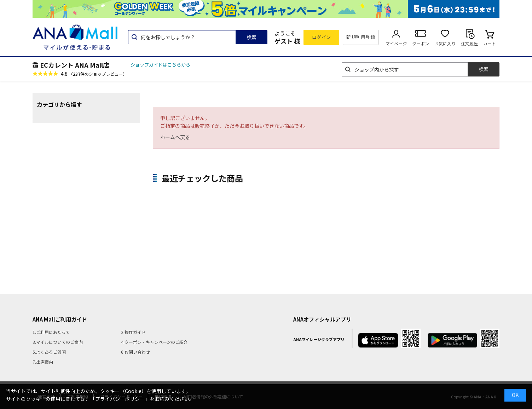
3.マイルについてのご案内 (58, 342)
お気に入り (445, 43)
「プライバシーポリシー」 (120, 399)
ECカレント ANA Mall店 (75, 65)
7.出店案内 (43, 362)
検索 (251, 37)
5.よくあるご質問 (49, 352)
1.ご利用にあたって (51, 332)
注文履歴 (469, 43)
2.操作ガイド (133, 332)
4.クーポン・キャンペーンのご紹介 (154, 342)
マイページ (396, 43)
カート (490, 43)
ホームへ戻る (175, 137)
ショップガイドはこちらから (160, 65)
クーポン (421, 43)
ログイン (322, 37)
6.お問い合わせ (135, 352)
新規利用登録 (361, 37)
